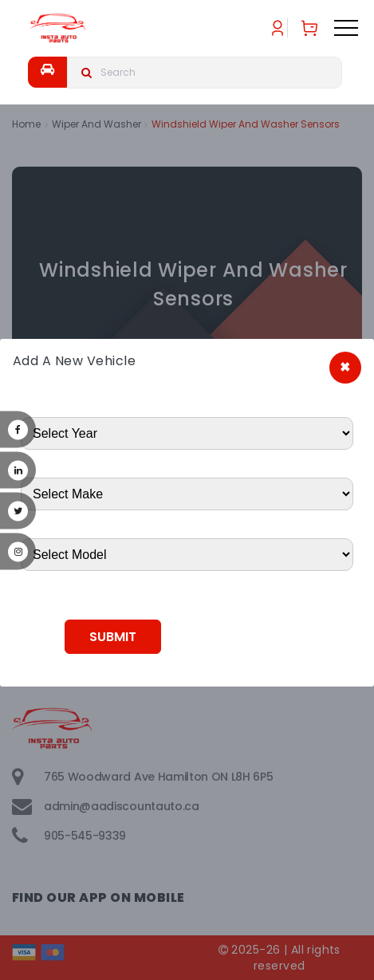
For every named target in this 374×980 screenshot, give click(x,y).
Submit (113, 637)
